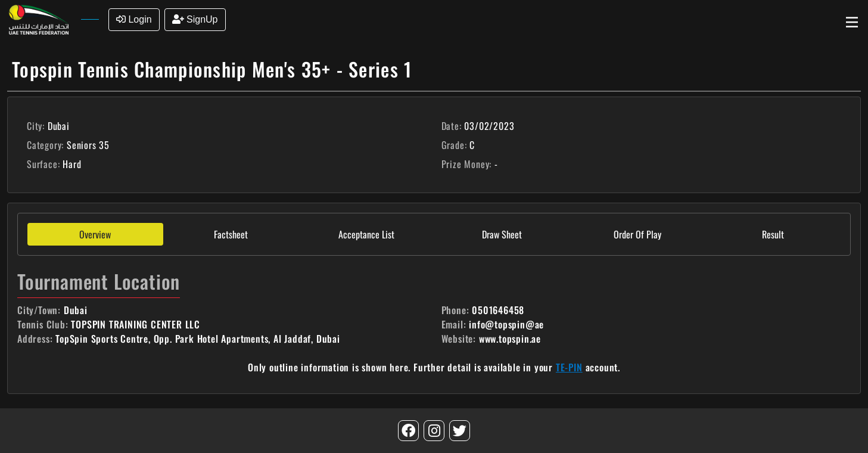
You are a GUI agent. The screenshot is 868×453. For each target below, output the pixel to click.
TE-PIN (569, 367)
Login (134, 19)
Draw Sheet (502, 234)
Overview (95, 234)
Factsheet (231, 234)
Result (773, 234)
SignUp (195, 19)
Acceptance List (366, 234)
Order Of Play (637, 234)
